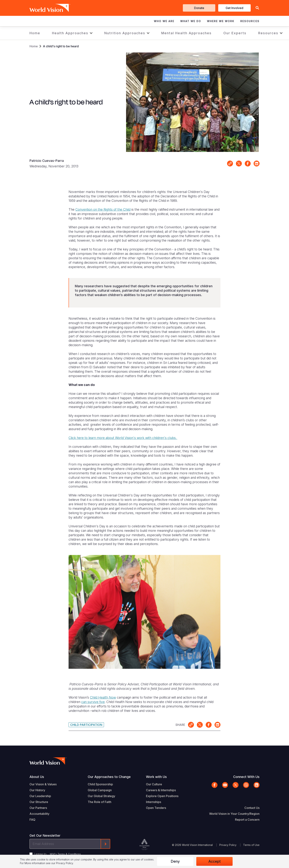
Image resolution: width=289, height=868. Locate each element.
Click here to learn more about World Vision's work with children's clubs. (123, 438)
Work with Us (156, 777)
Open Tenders (156, 808)
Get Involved (234, 8)
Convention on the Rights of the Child (103, 209)
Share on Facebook (248, 164)
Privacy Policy (228, 845)
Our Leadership (40, 796)
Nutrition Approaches (125, 33)
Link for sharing (230, 164)
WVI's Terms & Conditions (65, 854)
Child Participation (86, 725)
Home (35, 33)
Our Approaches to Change (109, 777)
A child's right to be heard (61, 46)
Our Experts (235, 33)
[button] (257, 8)
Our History (37, 790)
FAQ (32, 820)
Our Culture (154, 784)
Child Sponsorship (100, 784)
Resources (268, 33)
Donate (199, 8)
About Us (37, 777)
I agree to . (58, 854)
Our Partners (38, 808)
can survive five (93, 702)
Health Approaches (70, 33)
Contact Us (252, 808)
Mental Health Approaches (186, 33)
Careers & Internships (161, 790)
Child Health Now (103, 697)
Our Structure (39, 802)
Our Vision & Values (43, 784)
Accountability (39, 814)
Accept (215, 861)
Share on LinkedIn (257, 164)
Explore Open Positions (162, 796)
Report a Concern (247, 820)
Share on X (239, 164)
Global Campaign (100, 790)
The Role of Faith (100, 802)
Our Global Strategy (101, 796)
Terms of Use (251, 845)
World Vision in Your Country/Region (234, 814)
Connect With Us (246, 777)
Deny (175, 861)
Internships (154, 802)
